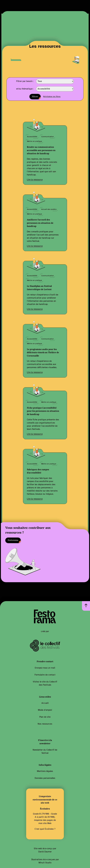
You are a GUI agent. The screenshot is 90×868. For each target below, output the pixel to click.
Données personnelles (45, 778)
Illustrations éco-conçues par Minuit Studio (45, 861)
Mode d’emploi (45, 710)
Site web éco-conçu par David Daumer (45, 850)
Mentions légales (45, 771)
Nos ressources (45, 724)
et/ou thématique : (25, 89)
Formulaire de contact (45, 675)
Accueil (45, 703)
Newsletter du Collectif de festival (45, 751)
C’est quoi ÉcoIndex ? (45, 829)
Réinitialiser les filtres (52, 97)
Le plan (8, 5)
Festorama (13, 540)
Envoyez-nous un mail (45, 668)
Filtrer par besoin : (25, 81)
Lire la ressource (35, 180)
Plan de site (45, 717)
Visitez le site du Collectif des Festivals (45, 683)
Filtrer (35, 97)
